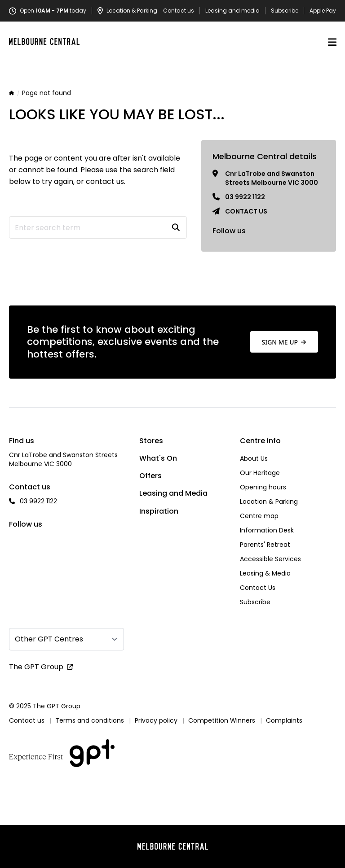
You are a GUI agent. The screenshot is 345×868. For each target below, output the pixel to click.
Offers (150, 476)
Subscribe (285, 11)
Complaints (284, 720)
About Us (254, 458)
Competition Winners (222, 720)
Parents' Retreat (265, 545)
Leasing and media (232, 11)
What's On (158, 458)
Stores (151, 441)
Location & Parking (269, 502)
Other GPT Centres (49, 639)
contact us (105, 181)
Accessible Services (270, 559)
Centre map (259, 516)
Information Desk (267, 530)
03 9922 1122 (245, 197)
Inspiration (159, 511)
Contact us (179, 11)
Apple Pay (323, 11)
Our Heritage (260, 473)
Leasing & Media (265, 573)
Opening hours (263, 487)
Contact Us (258, 588)
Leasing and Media (173, 493)
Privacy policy (156, 720)
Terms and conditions (90, 720)
